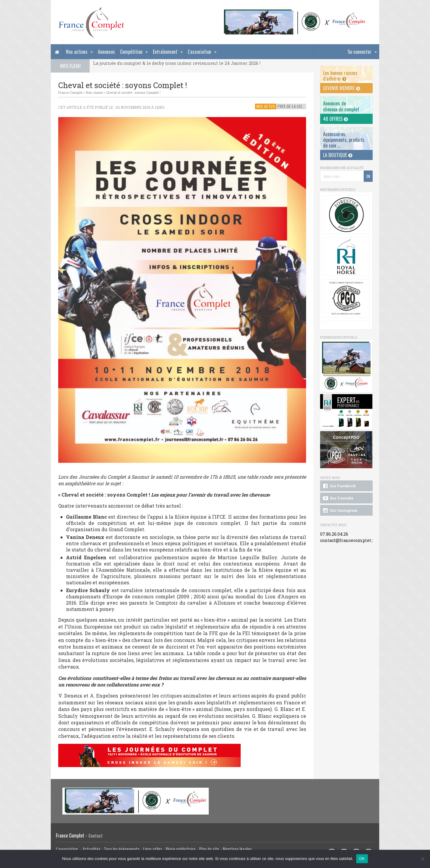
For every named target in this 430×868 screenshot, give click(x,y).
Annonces (106, 52)
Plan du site (209, 849)
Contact (96, 836)
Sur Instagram (340, 511)
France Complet (70, 92)
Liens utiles (153, 849)
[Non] (423, 859)
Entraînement (165, 52)
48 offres (335, 119)
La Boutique (338, 155)
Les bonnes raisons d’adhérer (340, 76)
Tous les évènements (122, 849)
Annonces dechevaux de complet (341, 106)
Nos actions (77, 52)
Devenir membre (342, 88)
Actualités (92, 849)
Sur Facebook (339, 486)
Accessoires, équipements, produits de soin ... (344, 140)
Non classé (94, 92)
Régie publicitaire (181, 849)
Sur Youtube (338, 498)
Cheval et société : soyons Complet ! (133, 92)
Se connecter (360, 52)
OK (362, 859)
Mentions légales (237, 849)
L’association (199, 52)
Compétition (131, 52)
